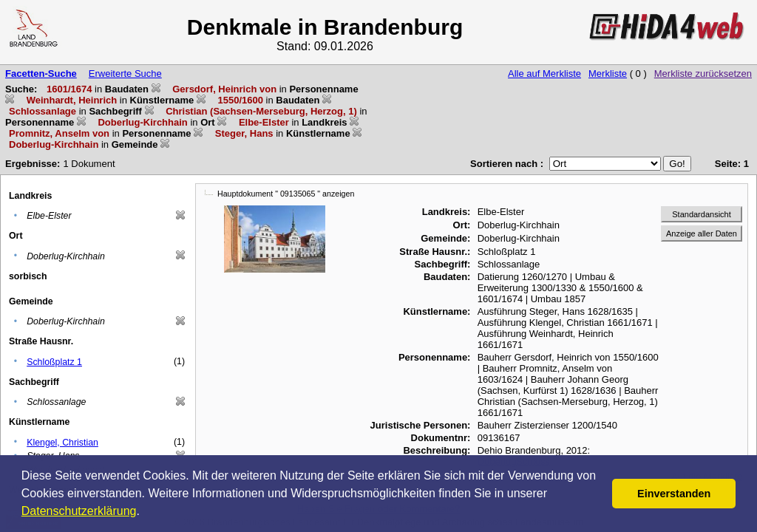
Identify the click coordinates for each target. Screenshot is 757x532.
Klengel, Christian (62, 443)
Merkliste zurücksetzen (703, 74)
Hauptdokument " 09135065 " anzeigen (286, 194)
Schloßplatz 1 (54, 362)
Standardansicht (702, 214)
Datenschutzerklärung (79, 511)
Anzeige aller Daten (702, 233)
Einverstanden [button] (674, 494)
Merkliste (608, 74)
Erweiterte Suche (125, 74)
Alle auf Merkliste (544, 74)
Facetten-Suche (41, 74)
